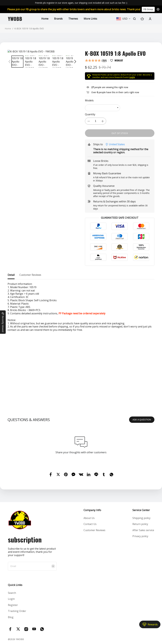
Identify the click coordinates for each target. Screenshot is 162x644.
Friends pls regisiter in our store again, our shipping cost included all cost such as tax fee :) (81, 3)
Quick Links (15, 585)
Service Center (141, 510)
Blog (11, 617)
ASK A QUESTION (142, 420)
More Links (90, 19)
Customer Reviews (94, 530)
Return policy (140, 524)
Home (45, 19)
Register (13, 605)
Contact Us (90, 524)
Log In (132, 77)
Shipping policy (141, 518)
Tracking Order (17, 611)
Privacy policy (140, 536)
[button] (9, 62)
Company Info (92, 510)
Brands (58, 19)
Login (11, 599)
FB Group (148, 9)
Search (12, 593)
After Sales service (143, 530)
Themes (73, 19)
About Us (89, 518)
